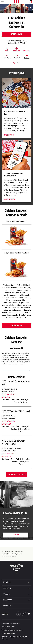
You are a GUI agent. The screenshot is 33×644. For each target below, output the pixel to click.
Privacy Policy (6, 623)
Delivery (27, 58)
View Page (6, 397)
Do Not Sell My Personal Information (12, 630)
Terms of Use (15, 623)
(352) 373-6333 (8, 421)
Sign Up (16, 535)
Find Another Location (16, 474)
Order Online (17, 34)
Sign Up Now (9, 199)
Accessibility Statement (8, 634)
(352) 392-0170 (8, 395)
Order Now (9, 135)
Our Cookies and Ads (8, 627)
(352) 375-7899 (8, 454)
